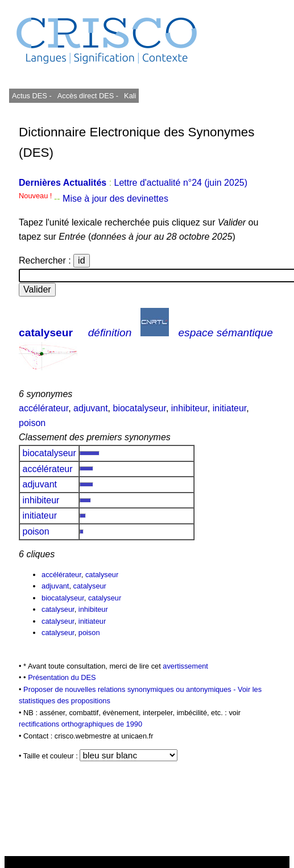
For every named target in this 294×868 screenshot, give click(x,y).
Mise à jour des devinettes (115, 199)
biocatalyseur (140, 408)
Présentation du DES (62, 677)
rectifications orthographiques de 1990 (80, 724)
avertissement (185, 666)
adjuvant (91, 408)
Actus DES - (32, 96)
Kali (130, 96)
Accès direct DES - (88, 96)
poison (32, 423)
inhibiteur (189, 408)
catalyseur (46, 333)
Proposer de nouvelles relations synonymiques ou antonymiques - (131, 689)
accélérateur (44, 408)
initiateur (230, 408)
